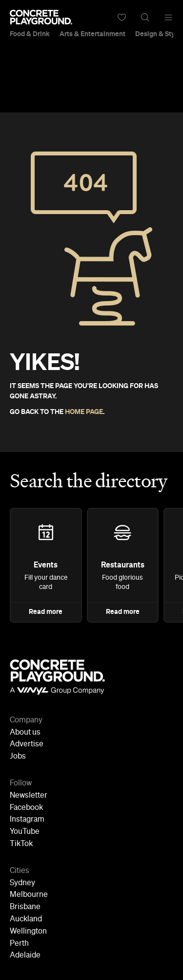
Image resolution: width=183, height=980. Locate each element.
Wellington (28, 932)
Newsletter (29, 796)
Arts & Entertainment (92, 34)
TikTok (21, 844)
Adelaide (25, 956)
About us (25, 733)
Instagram (27, 820)
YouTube (25, 832)
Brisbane (25, 907)
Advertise (27, 744)
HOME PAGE (84, 412)
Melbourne (29, 895)
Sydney (22, 883)
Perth (19, 944)
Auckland (26, 919)
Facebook (26, 808)
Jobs (18, 757)
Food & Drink (30, 34)
